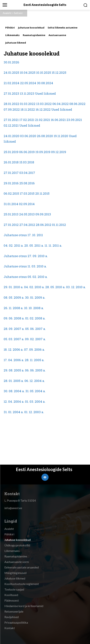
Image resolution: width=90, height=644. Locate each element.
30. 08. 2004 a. (14, 391)
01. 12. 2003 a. (34, 412)
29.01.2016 (11, 183)
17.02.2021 (27, 120)
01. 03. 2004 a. (35, 401)
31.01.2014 (11, 204)
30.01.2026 (11, 62)
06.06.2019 (27, 152)
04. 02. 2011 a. (14, 245)
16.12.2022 (43, 109)
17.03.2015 (27, 193)
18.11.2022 (28, 109)
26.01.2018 (11, 162)
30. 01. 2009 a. (35, 297)
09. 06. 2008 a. (14, 318)
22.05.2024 (28, 83)
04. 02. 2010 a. (34, 287)
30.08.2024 (45, 83)
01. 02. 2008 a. (35, 318)
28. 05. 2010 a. (55, 287)
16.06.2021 (58, 120)
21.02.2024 (12, 83)
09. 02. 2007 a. (35, 339)
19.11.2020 (61, 136)
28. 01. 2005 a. (14, 381)
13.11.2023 (27, 93)
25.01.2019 (11, 152)
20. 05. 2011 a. (34, 245)
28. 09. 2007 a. (14, 329)
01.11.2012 (59, 225)
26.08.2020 (45, 136)
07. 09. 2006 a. (35, 349)
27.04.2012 (27, 225)
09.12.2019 (59, 152)
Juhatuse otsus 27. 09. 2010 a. (26, 256)
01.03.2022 (28, 104)
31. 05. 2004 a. (36, 391)
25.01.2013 (11, 214)
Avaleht (7, 13)
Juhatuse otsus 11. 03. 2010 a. (25, 266)
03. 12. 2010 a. (76, 287)
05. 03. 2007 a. (14, 339)
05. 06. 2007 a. (36, 329)
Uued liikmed (45, 93)
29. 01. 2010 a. (14, 287)
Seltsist (18, 13)
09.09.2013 (43, 214)
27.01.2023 (11, 93)
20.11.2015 (42, 193)
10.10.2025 (44, 73)
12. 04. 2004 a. (14, 401)
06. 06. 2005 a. (35, 370)
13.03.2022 (44, 104)
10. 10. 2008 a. (34, 308)
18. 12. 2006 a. (14, 349)
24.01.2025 (11, 73)
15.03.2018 (27, 162)
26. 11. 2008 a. (14, 308)
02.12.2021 (11, 125)
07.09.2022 (12, 109)
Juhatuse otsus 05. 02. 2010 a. (26, 277)
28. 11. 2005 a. (35, 360)
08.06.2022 (77, 104)
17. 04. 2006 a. (14, 360)
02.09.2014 (27, 204)
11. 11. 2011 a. (53, 245)
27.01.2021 (11, 120)
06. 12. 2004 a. (35, 381)
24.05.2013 (27, 214)
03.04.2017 (27, 173)
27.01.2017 (11, 173)
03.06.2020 (28, 136)
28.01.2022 (11, 104)
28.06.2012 (44, 225)
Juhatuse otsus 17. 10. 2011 (23, 235)
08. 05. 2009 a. (14, 297)
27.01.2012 (11, 225)
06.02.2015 (11, 193)
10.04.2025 (28, 73)
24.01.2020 (12, 136)
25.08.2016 (27, 183)
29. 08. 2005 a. (14, 370)
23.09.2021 (74, 120)
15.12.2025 (59, 73)
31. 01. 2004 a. (14, 412)
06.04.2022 (61, 104)
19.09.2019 (43, 152)
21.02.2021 (43, 120)
